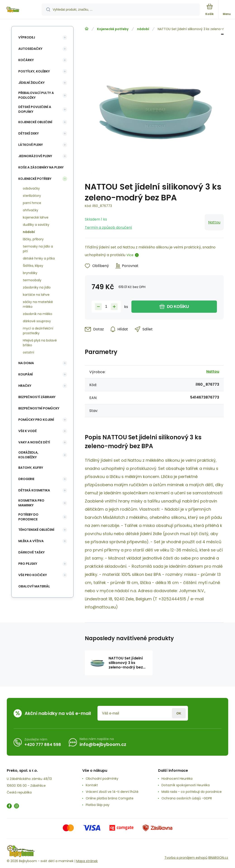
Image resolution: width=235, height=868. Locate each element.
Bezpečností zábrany (37, 397)
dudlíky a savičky (36, 225)
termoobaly (32, 280)
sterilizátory (32, 196)
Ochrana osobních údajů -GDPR (187, 798)
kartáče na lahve (36, 295)
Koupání (26, 374)
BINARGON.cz (218, 858)
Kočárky (26, 60)
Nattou (214, 222)
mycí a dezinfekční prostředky (38, 331)
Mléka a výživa (31, 541)
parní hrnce (32, 203)
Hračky (25, 386)
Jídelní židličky (31, 83)
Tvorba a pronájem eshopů (186, 858)
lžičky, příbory (33, 239)
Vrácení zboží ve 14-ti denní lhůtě (112, 792)
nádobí (143, 29)
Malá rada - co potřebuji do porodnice (192, 792)
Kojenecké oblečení (35, 122)
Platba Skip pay (98, 805)
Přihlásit (179, 713)
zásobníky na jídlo (37, 287)
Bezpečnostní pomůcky (39, 408)
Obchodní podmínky (102, 779)
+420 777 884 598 (43, 744)
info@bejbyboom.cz (103, 744)
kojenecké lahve (36, 217)
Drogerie (26, 479)
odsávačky (31, 188)
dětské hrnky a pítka (39, 258)
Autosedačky (30, 49)
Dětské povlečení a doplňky (35, 109)
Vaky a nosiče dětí (34, 442)
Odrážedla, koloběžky (28, 455)
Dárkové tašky (31, 552)
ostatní (28, 352)
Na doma (26, 363)
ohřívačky (31, 210)
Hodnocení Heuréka (177, 779)
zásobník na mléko (38, 314)
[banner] (21, 10)
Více (130, 255)
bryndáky (30, 273)
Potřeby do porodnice (28, 517)
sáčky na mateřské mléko (38, 304)
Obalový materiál (34, 586)
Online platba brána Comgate (110, 798)
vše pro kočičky (33, 575)
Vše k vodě (27, 431)
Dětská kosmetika (34, 490)
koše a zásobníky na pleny (41, 167)
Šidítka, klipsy (33, 266)
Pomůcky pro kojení (36, 420)
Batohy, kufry (31, 468)
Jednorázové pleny (35, 156)
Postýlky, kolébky (34, 71)
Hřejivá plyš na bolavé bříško (40, 343)
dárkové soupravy (37, 321)
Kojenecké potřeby (113, 29)
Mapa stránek (87, 861)
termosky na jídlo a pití (38, 249)
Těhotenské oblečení (36, 530)
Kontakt (92, 785)
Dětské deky (28, 133)
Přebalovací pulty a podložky (36, 95)
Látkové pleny (31, 145)
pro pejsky (28, 564)
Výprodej (27, 37)
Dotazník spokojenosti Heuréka (186, 785)
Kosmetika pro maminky (31, 503)
